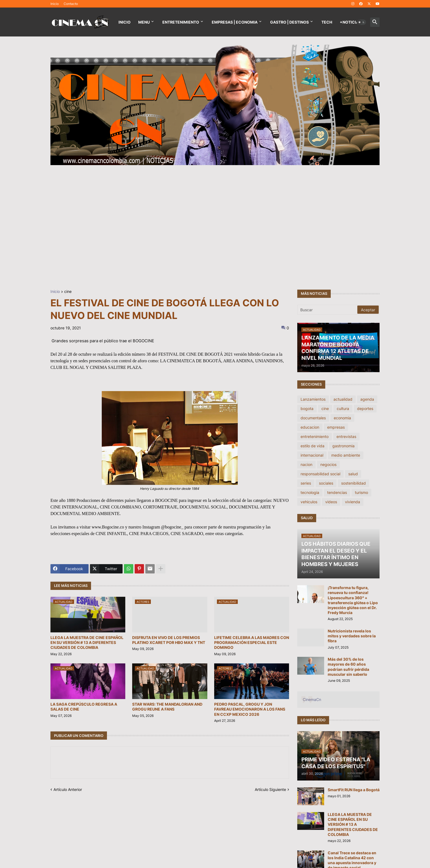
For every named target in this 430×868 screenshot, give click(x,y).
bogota (307, 408)
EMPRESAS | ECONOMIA (235, 22)
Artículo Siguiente (270, 789)
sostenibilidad (353, 483)
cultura (343, 408)
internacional (312, 455)
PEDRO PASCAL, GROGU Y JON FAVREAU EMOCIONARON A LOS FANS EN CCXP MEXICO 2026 (250, 709)
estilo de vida (312, 446)
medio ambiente (346, 455)
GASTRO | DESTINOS (289, 22)
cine (68, 292)
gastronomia (343, 446)
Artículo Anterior (68, 789)
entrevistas (346, 436)
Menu (144, 22)
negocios (328, 464)
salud (353, 474)
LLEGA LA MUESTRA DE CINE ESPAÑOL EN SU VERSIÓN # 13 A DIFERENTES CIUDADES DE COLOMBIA (87, 642)
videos (331, 502)
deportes (365, 408)
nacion (306, 464)
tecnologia (310, 492)
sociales (326, 483)
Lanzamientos (313, 399)
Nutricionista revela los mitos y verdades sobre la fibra (352, 636)
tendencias (337, 492)
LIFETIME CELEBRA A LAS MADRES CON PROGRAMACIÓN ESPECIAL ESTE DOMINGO (252, 642)
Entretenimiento (181, 22)
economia (342, 418)
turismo (361, 492)
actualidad (343, 399)
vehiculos (309, 502)
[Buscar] (328, 310)
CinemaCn (312, 699)
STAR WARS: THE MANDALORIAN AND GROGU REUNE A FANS (167, 707)
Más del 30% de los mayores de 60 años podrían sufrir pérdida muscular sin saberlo (348, 667)
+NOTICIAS (350, 22)
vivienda (353, 502)
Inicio (55, 4)
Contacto (71, 4)
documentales (313, 418)
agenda (367, 399)
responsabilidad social (320, 474)
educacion (310, 427)
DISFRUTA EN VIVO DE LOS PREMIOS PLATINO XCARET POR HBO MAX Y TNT (169, 640)
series (306, 483)
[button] (361, 22)
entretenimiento (315, 436)
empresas (336, 427)
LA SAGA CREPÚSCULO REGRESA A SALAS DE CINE (84, 707)
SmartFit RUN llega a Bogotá (354, 790)
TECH (327, 22)
